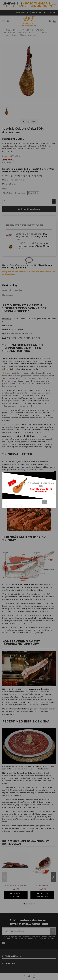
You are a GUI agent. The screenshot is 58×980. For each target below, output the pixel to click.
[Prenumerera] (53, 931)
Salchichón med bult (16, 886)
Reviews (8, 295)
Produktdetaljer (12, 290)
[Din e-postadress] (26, 931)
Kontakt (52, 12)
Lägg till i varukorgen (29, 209)
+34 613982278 (39, 12)
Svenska (23, 12)
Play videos (29, 121)
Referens (6, 156)
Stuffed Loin (42, 886)
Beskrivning (10, 285)
